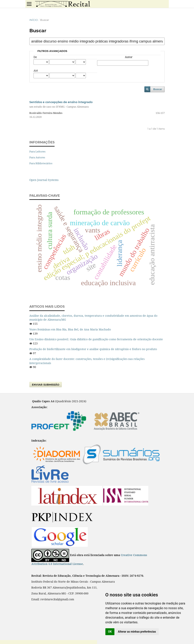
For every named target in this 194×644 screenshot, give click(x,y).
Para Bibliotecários (41, 163)
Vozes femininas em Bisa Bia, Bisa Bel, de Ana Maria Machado (70, 329)
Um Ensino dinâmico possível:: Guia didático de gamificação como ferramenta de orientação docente (96, 339)
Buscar (158, 89)
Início (34, 20)
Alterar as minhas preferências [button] (137, 632)
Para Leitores (37, 151)
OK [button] (110, 632)
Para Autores (37, 157)
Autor (129, 57)
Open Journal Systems (44, 180)
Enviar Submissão (46, 385)
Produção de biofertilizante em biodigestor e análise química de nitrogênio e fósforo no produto (93, 349)
